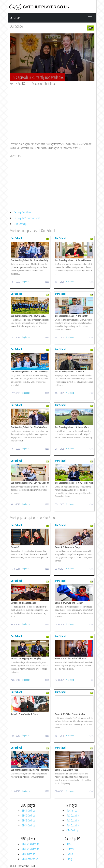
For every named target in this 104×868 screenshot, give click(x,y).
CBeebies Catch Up (30, 859)
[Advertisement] (52, 111)
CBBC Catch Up (29, 854)
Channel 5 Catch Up (30, 849)
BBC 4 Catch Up (29, 825)
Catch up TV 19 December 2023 (27, 218)
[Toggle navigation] (90, 18)
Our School (17, 26)
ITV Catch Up (72, 811)
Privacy (69, 859)
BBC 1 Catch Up (29, 811)
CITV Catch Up (72, 830)
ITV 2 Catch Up (73, 816)
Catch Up (15, 18)
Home (69, 844)
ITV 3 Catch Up (73, 820)
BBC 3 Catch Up (29, 820)
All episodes (26, 281)
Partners (70, 849)
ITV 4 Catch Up (73, 825)
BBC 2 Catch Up (29, 816)
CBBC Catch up (20, 224)
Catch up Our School (23, 212)
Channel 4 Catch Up (30, 844)
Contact (70, 854)
